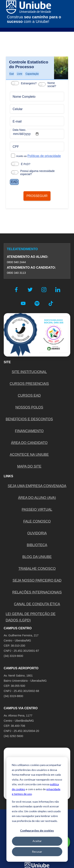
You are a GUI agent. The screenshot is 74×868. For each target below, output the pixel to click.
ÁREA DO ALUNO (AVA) (37, 498)
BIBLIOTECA (37, 545)
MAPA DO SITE (29, 466)
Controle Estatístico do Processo (29, 64)
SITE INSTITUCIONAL (29, 372)
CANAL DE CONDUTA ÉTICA (37, 604)
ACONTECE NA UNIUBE (29, 455)
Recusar (37, 852)
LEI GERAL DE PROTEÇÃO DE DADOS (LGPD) (31, 617)
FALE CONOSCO (37, 521)
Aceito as (38, 156)
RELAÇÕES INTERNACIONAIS (37, 592)
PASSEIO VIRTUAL (37, 510)
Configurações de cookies (37, 830)
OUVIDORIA (37, 533)
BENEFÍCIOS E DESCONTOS (29, 419)
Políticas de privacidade (44, 156)
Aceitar (37, 841)
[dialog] (37, 809)
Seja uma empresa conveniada (37, 486)
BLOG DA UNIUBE (37, 557)
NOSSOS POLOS (29, 407)
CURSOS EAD (29, 395)
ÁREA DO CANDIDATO (29, 443)
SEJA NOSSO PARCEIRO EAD (37, 580)
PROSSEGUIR (37, 196)
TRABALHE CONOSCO (37, 569)
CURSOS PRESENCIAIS (29, 384)
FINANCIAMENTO (29, 431)
